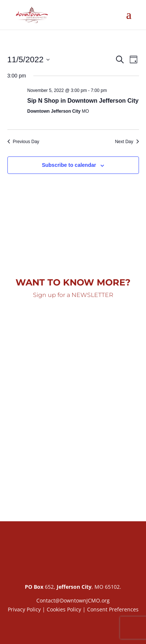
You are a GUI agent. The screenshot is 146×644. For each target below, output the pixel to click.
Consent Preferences (113, 609)
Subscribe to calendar (69, 165)
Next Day (127, 142)
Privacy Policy (24, 609)
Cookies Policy (64, 609)
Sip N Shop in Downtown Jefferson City (83, 101)
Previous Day (23, 142)
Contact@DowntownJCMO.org (73, 600)
